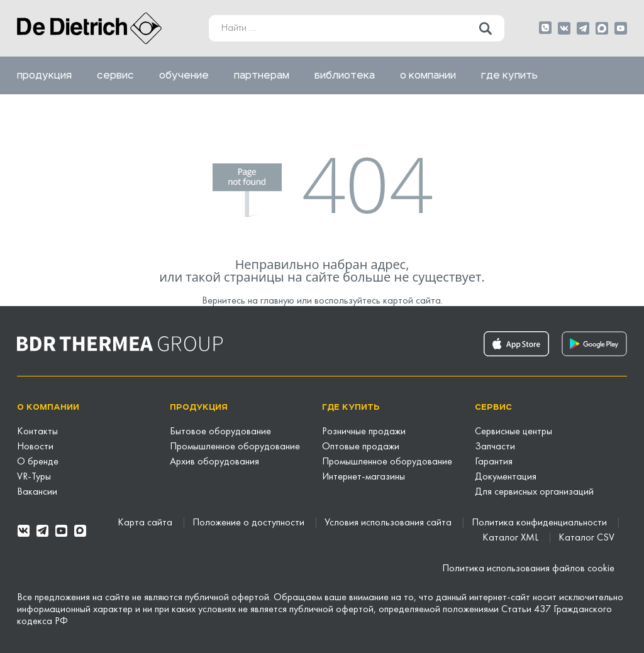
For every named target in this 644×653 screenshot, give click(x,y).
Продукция (44, 75)
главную (277, 301)
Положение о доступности (250, 523)
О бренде (38, 462)
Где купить (509, 75)
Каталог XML (512, 538)
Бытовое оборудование (220, 432)
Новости (35, 447)
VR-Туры (34, 477)
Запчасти (495, 447)
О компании (428, 75)
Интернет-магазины (364, 477)
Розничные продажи (364, 432)
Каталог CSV (586, 538)
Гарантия (494, 462)
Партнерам (262, 75)
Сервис (115, 75)
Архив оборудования (214, 462)
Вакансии (37, 492)
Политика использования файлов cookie (528, 569)
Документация (506, 477)
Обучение (184, 75)
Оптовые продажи (361, 447)
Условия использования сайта (389, 523)
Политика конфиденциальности (541, 523)
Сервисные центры (514, 432)
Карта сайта (146, 523)
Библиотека (345, 75)
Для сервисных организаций (534, 492)
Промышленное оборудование (235, 447)
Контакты (37, 432)
